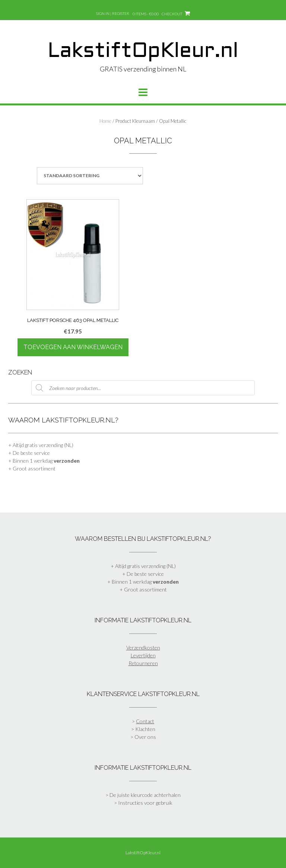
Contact (145, 721)
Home (105, 121)
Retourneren (143, 663)
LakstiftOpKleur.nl (143, 52)
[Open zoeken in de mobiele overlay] (143, 388)
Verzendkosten (143, 647)
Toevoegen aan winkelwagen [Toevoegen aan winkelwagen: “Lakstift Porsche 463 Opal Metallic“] (73, 347)
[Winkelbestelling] (90, 176)
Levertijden (143, 655)
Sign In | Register (113, 13)
